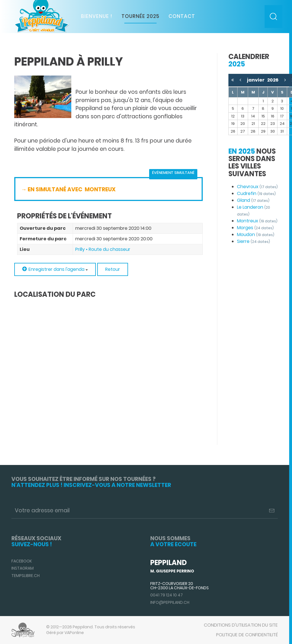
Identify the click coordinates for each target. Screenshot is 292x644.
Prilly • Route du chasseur (103, 249)
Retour (113, 269)
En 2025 (242, 151)
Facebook (22, 561)
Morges (255, 228)
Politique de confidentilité (247, 635)
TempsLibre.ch (26, 576)
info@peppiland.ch (170, 602)
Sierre (254, 241)
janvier (257, 80)
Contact (182, 16)
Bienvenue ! (97, 16)
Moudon (256, 234)
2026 (273, 80)
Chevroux (257, 187)
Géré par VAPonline (65, 633)
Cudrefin (256, 193)
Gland (253, 200)
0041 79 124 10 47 (167, 595)
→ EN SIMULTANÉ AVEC (52, 189)
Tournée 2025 (140, 16)
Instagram (23, 568)
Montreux (257, 221)
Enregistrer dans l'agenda (55, 269)
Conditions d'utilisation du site (241, 625)
